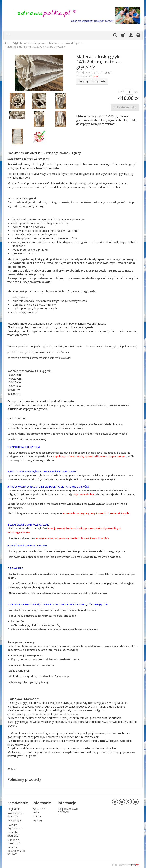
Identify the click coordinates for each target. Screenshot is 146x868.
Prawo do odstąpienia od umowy (17, 850)
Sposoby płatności (13, 833)
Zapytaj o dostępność (92, 81)
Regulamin (14, 808)
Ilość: (121, 92)
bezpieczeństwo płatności (68, 810)
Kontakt (37, 820)
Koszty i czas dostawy (15, 814)
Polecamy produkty (24, 779)
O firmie (37, 816)
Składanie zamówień (14, 841)
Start (6, 43)
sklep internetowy (125, 864)
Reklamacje (15, 820)
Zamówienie (18, 802)
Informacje (42, 802)
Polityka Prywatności (15, 826)
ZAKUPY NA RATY (40, 810)
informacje (67, 802)
